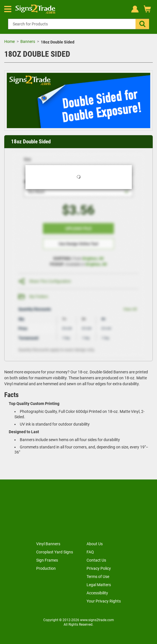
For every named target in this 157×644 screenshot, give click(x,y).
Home (9, 41)
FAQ (90, 552)
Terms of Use (98, 577)
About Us (95, 544)
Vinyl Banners (48, 544)
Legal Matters (99, 585)
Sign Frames (47, 560)
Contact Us (96, 560)
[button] (142, 24)
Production (46, 568)
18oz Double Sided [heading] (31, 142)
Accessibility (97, 593)
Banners (28, 41)
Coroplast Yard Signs (55, 552)
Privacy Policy (99, 568)
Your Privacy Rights (104, 601)
